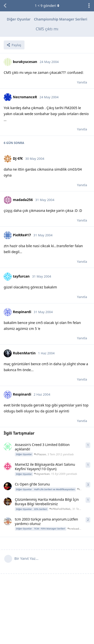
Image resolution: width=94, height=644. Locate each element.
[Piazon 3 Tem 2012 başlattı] (8, 447)
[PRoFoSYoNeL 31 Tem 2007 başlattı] (8, 502)
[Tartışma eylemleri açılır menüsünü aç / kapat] (89, 6)
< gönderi (47, 6)
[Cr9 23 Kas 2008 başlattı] (8, 486)
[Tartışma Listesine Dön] (5, 6)
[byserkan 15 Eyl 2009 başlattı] (8, 466)
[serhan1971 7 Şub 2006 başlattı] (8, 521)
